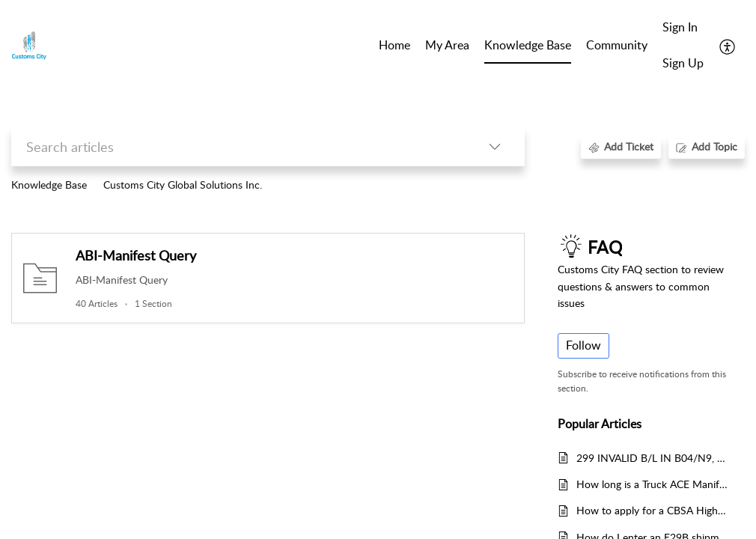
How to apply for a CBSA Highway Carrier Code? (653, 510)
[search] (238, 146)
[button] (728, 46)
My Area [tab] (447, 45)
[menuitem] (683, 28)
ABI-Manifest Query (136, 255)
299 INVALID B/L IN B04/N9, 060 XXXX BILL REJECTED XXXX (653, 458)
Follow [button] (583, 345)
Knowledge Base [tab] (528, 45)
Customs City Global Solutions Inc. (183, 185)
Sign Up (683, 63)
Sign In (680, 27)
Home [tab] (394, 45)
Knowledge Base (49, 185)
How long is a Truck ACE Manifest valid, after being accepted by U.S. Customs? (653, 484)
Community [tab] (617, 45)
